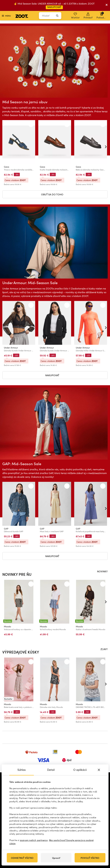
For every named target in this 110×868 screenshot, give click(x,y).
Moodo (7, 626)
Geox (7, 167)
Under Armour (11, 348)
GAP (6, 529)
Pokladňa (102, 15)
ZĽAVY (104, 649)
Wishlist (75, 16)
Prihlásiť (88, 16)
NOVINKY (102, 571)
